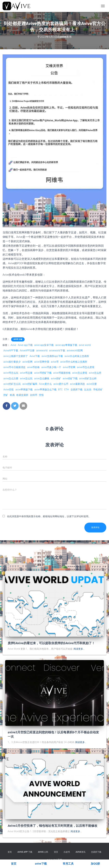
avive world (85, 345)
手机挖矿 (98, 390)
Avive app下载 (25, 345)
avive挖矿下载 (70, 378)
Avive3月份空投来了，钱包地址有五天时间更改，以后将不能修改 (53, 826)
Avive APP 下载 (25, 852)
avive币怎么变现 (86, 367)
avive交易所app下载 (52, 356)
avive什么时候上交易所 (77, 356)
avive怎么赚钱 (42, 378)
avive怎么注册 (11, 378)
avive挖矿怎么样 (88, 378)
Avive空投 (9, 390)
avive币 (55, 362)
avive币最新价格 (62, 373)
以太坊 (88, 390)
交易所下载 (77, 390)
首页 (10, 852)
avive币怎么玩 (11, 373)
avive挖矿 (56, 378)
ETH (66, 390)
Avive (13, 345)
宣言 (56, 852)
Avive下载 (35, 356)
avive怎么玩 (26, 378)
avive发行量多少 (12, 362)
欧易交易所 (22, 395)
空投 (41, 395)
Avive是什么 (45, 384)
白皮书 (67, 852)
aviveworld (42, 350)
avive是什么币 (61, 384)
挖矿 (6, 395)
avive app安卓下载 (44, 345)
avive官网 (27, 362)
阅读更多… (79, 649)
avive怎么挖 (95, 373)
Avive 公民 (43, 852)
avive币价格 (33, 367)
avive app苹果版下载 (66, 345)
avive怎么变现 (80, 373)
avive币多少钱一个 (51, 367)
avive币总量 (26, 373)
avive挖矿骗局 (30, 384)
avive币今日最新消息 (14, 367)
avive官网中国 (42, 362)
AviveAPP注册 (27, 350)
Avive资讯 (81, 852)
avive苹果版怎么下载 (45, 390)
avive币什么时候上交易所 (74, 362)
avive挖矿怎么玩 (12, 384)
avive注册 (92, 384)
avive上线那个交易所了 (16, 356)
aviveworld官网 (75, 350)
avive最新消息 (77, 384)
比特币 (34, 395)
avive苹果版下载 (24, 390)
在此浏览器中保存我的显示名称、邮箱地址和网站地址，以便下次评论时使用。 (49, 516)
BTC (60, 390)
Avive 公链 (18, 339)
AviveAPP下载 (11, 350)
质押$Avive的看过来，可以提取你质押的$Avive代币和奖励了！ (51, 643)
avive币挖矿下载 (43, 373)
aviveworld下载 (57, 350)
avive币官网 (69, 367)
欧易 (12, 395)
